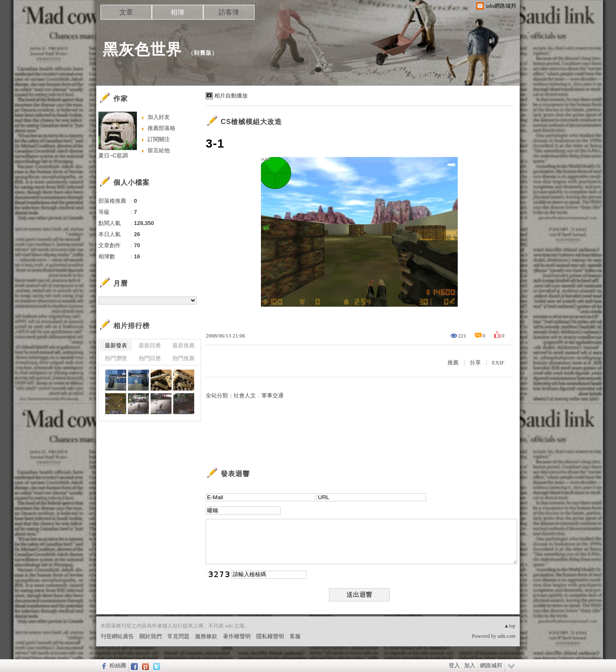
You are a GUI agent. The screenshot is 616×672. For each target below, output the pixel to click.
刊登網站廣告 (117, 636)
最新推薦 (184, 345)
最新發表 (116, 345)
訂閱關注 (159, 139)
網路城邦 (491, 665)
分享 (475, 363)
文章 (126, 12)
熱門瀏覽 (116, 358)
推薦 (453, 363)
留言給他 (159, 150)
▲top (510, 626)
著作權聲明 (237, 636)
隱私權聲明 (270, 636)
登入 (454, 665)
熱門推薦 (184, 358)
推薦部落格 (161, 128)
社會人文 (245, 395)
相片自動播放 (231, 96)
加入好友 (159, 117)
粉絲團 (118, 665)
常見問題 (178, 636)
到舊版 (203, 53)
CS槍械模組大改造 (251, 122)
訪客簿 (229, 12)
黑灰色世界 (142, 49)
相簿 (178, 12)
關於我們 (151, 636)
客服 (295, 636)
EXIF (498, 363)
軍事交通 (272, 395)
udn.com (506, 636)
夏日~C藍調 (113, 155)
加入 (470, 665)
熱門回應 (150, 358)
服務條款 (206, 636)
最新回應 (150, 345)
